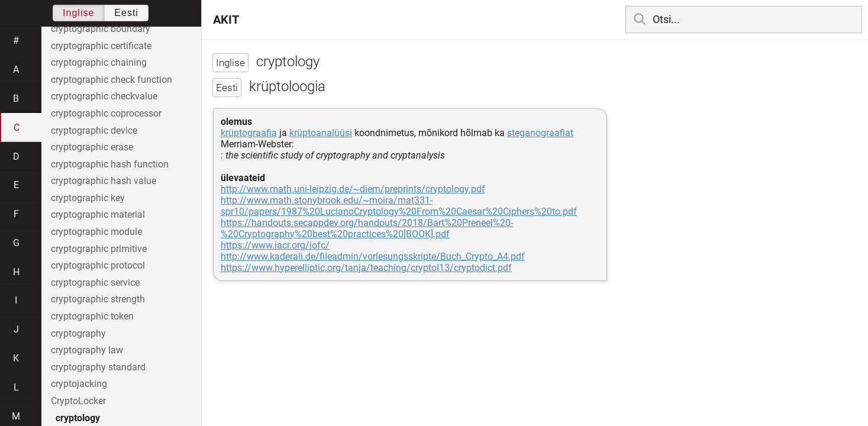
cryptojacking (79, 384)
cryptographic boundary (101, 29)
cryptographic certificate (101, 46)
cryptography (78, 333)
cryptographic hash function (110, 164)
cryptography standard (98, 367)
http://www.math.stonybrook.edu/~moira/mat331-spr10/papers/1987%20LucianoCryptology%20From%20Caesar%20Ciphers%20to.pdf (399, 206)
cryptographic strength (98, 299)
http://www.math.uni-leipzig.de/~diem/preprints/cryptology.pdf (353, 189)
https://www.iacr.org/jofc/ (275, 245)
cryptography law (87, 350)
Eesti (126, 13)
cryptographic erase (92, 147)
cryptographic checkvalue (104, 96)
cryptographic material (98, 214)
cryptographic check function (112, 80)
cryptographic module (96, 232)
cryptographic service (95, 283)
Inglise (78, 13)
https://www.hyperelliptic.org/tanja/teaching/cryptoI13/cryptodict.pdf (366, 268)
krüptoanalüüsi (321, 133)
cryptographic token (92, 316)
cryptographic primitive (99, 249)
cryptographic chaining (99, 62)
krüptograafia (249, 133)
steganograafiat (540, 133)
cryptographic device (94, 130)
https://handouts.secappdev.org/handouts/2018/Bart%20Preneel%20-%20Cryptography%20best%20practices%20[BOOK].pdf (367, 228)
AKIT (226, 20)
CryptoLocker (78, 401)
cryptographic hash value (104, 181)
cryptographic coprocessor (106, 113)
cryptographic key (88, 198)
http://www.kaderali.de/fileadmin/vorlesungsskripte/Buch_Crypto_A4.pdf (373, 256)
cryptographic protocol (98, 265)
